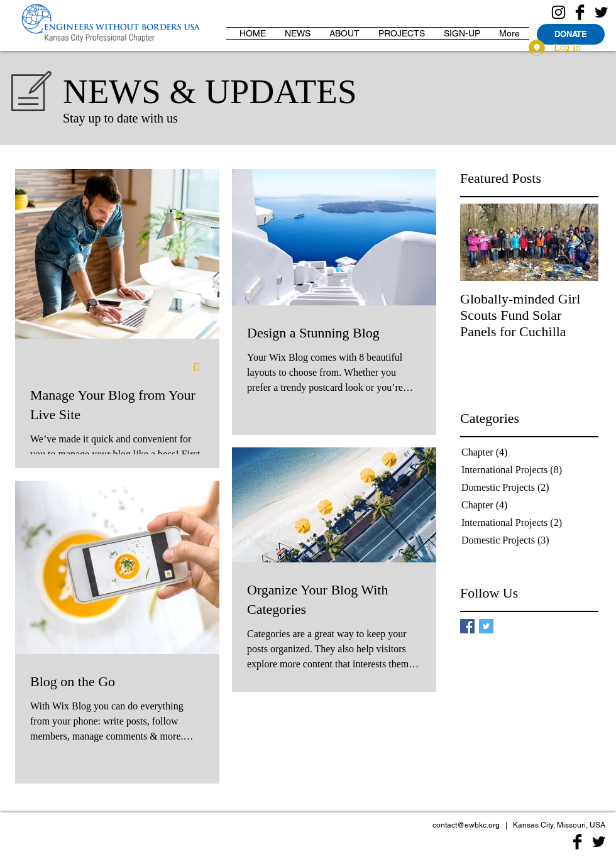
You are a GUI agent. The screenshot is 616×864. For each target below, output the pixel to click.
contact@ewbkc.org (466, 825)
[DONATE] (571, 34)
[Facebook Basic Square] (467, 626)
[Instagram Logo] (558, 12)
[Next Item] (578, 242)
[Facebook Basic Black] (580, 12)
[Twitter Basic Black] (601, 12)
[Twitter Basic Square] (486, 626)
